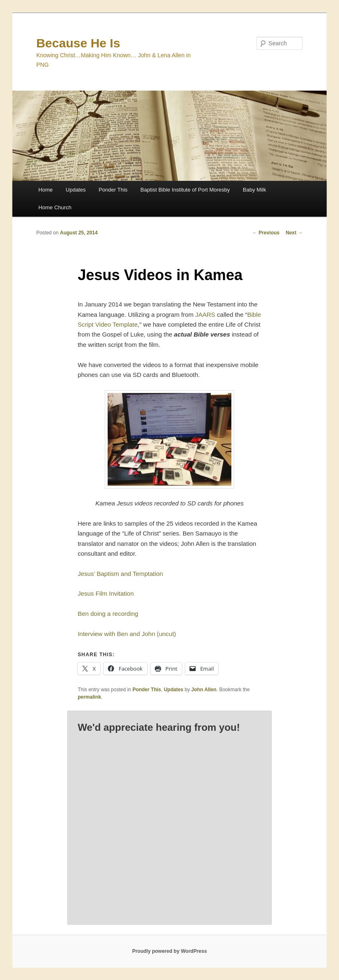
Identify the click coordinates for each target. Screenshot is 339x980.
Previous (266, 233)
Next (294, 233)
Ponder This (113, 190)
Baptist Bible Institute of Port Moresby (185, 190)
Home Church (55, 207)
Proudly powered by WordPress (169, 951)
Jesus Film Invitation (106, 593)
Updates (75, 190)
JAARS (205, 315)
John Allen (204, 690)
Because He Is (78, 43)
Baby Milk (254, 190)
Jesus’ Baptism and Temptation (120, 574)
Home (46, 190)
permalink (89, 697)
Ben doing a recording (108, 614)
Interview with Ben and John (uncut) (127, 634)
